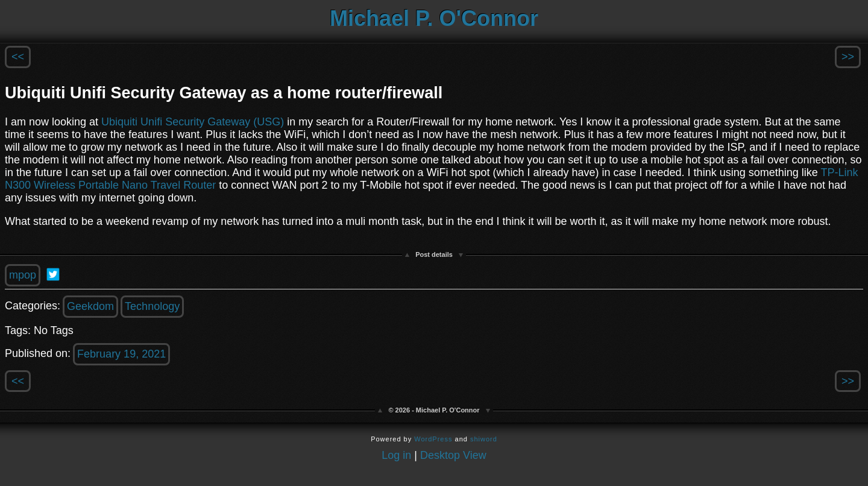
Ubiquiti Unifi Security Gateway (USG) (193, 122)
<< (18, 57)
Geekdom (90, 306)
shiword (484, 439)
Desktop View (453, 455)
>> (848, 57)
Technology (152, 306)
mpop (23, 275)
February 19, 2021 (121, 354)
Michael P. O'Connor (434, 18)
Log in (396, 455)
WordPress (433, 439)
